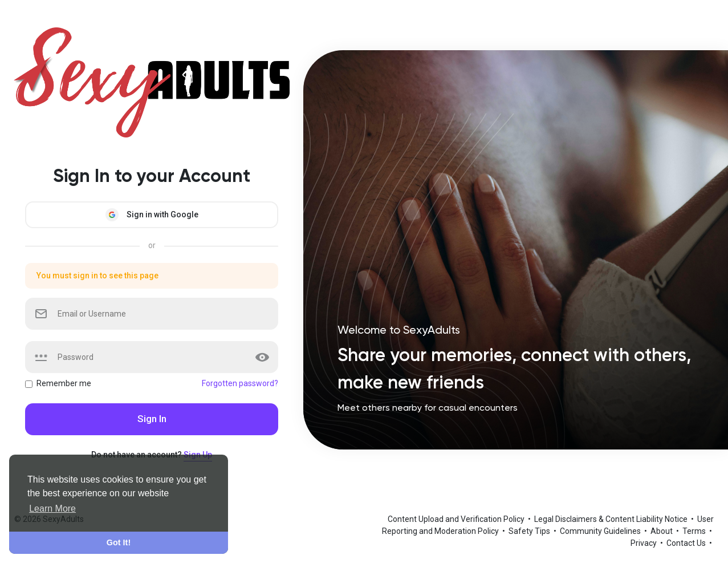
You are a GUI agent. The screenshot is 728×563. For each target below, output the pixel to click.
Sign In (152, 419)
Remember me (64, 383)
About (662, 531)
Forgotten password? (240, 383)
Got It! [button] (119, 542)
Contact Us (687, 543)
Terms (695, 531)
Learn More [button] (52, 509)
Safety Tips (530, 531)
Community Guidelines (601, 531)
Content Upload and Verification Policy (457, 519)
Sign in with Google (152, 215)
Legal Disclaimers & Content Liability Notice (612, 519)
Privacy (644, 543)
